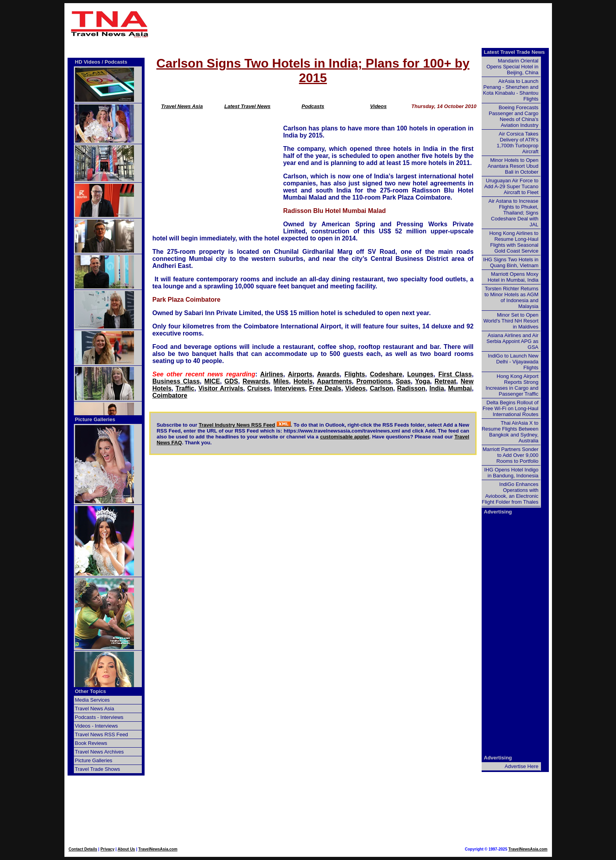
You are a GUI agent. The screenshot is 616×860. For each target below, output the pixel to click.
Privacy (108, 849)
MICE (212, 381)
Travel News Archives (100, 752)
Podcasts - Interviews (99, 717)
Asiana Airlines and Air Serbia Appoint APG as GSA (512, 341)
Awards (328, 374)
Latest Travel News (247, 106)
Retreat (445, 381)
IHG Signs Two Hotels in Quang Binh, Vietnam (511, 262)
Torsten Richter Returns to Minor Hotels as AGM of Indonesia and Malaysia (511, 297)
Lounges (421, 374)
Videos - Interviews (97, 726)
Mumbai (460, 388)
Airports (300, 374)
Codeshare (386, 374)
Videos (378, 106)
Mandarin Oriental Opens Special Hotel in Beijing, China (512, 67)
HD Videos (88, 62)
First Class (455, 374)
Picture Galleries (95, 419)
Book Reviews (91, 743)
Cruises (259, 388)
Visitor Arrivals (221, 388)
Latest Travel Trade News (514, 52)
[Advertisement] (352, 24)
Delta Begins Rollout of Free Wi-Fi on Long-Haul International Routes (510, 408)
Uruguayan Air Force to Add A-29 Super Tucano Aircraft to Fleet (511, 186)
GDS (231, 381)
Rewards (256, 381)
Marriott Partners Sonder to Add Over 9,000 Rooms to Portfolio (510, 455)
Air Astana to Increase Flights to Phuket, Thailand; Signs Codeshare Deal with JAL (513, 213)
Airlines (272, 374)
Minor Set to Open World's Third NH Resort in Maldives (511, 321)
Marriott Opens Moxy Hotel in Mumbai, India (513, 277)
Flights (355, 374)
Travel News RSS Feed (102, 734)
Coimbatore (170, 395)
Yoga (423, 381)
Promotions (374, 381)
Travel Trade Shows (98, 769)
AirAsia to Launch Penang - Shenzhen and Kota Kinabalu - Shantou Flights (511, 90)
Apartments (335, 381)
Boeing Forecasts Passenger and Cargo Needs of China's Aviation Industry (513, 116)
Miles (281, 381)
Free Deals (325, 388)
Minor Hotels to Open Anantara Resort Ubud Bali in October (513, 166)
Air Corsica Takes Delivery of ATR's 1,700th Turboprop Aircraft (517, 143)
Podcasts (313, 106)
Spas (403, 381)
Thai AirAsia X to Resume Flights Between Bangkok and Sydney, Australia (510, 432)
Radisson (411, 388)
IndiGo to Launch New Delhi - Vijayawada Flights (513, 362)
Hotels (303, 381)
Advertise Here (522, 766)
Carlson (381, 388)
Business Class (176, 381)
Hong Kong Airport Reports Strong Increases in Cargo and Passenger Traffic (512, 385)
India (437, 388)
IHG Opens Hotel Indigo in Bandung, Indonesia (511, 473)
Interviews (290, 388)
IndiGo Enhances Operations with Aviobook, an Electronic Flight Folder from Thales (510, 493)
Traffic (185, 388)
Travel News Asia (182, 106)
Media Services (93, 700)
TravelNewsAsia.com (158, 849)
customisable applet (345, 437)
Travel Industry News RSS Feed (237, 425)
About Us (126, 849)
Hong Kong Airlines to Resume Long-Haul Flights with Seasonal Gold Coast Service (514, 242)
